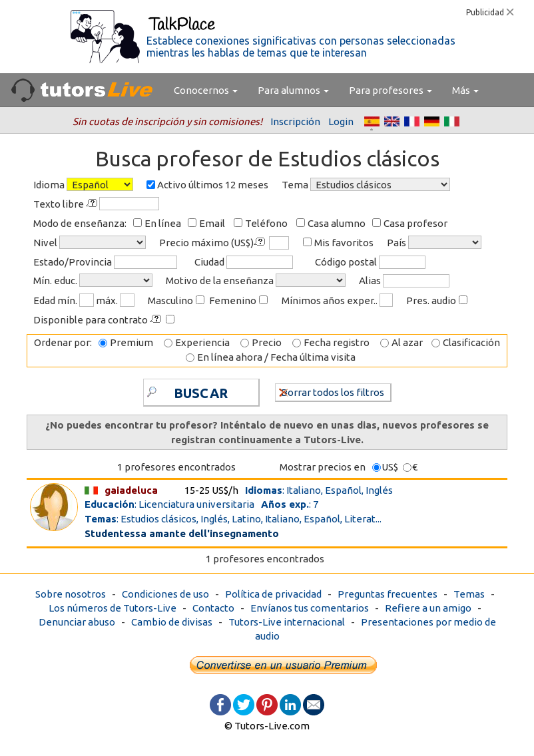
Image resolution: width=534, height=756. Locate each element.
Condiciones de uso (165, 594)
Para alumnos (293, 90)
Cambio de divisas (172, 622)
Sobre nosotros (71, 594)
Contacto (213, 608)
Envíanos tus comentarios (310, 608)
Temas (469, 594)
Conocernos (206, 90)
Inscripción (295, 121)
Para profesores (391, 90)
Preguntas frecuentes (388, 594)
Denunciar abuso (77, 622)
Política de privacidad (273, 594)
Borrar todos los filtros (332, 392)
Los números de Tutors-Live (113, 608)
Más (465, 90)
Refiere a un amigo (428, 608)
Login (341, 121)
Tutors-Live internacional (287, 622)
